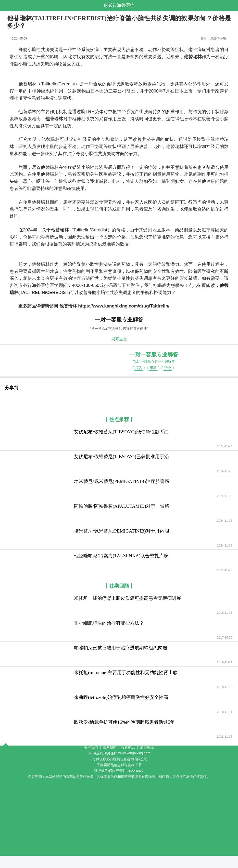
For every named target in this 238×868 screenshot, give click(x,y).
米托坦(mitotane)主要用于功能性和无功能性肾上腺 (126, 673)
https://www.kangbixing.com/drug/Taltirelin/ (124, 306)
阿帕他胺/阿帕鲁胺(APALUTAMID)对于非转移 (122, 506)
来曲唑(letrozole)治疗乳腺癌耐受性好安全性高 (121, 697)
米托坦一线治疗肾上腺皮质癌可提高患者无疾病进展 (128, 598)
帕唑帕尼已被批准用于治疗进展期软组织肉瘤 (121, 648)
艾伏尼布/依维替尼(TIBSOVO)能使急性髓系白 (121, 432)
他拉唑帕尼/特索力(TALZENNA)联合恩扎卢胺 (121, 556)
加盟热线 (147, 748)
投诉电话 (128, 748)
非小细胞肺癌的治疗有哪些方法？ (109, 623)
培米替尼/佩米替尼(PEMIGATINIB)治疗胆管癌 (122, 481)
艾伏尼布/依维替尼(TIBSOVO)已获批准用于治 (121, 457)
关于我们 (91, 748)
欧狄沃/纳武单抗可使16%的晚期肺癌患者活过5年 (124, 722)
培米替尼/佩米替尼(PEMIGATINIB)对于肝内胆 (122, 531)
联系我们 (110, 748)
